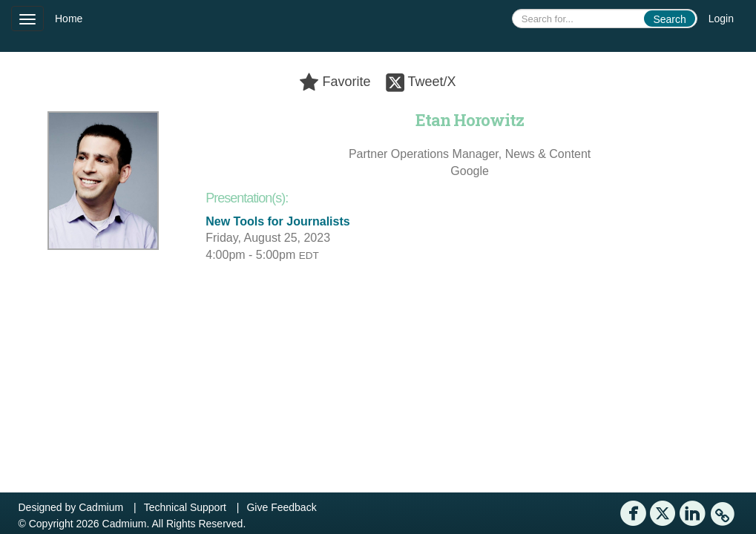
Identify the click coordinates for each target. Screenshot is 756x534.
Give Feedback (281, 507)
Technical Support (185, 507)
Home (69, 19)
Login (721, 19)
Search (669, 19)
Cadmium (101, 507)
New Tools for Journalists (277, 221)
